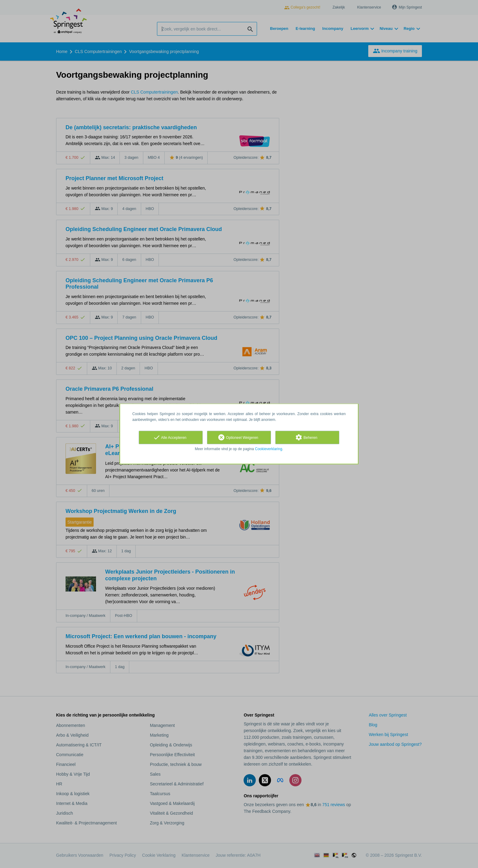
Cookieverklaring (268, 449)
